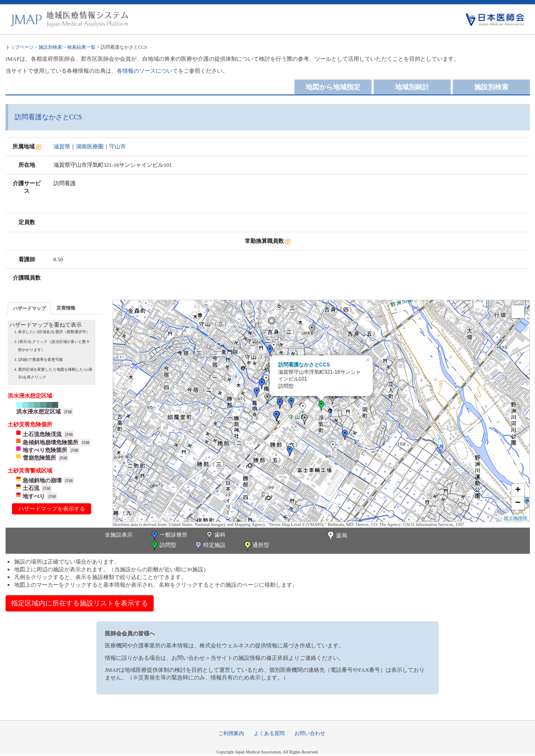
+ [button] (518, 490)
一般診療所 (169, 536)
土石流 (31, 488)
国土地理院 (516, 518)
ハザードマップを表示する (52, 509)
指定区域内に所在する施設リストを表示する (80, 603)
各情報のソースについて (147, 71)
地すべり (34, 496)
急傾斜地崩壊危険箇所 (51, 442)
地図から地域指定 (333, 87)
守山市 (117, 146)
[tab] (29, 308)
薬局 (336, 536)
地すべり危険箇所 (45, 450)
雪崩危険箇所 (39, 458)
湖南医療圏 (90, 146)
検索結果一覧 (81, 47)
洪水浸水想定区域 (39, 412)
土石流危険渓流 (42, 434)
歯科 (215, 536)
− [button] (518, 503)
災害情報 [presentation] (66, 308)
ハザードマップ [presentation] (29, 308)
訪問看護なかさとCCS (304, 365)
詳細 (68, 412)
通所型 (256, 546)
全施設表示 (119, 535)
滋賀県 (62, 146)
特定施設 (210, 546)
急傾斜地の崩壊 (42, 480)
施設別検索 (50, 47)
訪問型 (163, 546)
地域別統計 (412, 87)
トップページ (20, 47)
